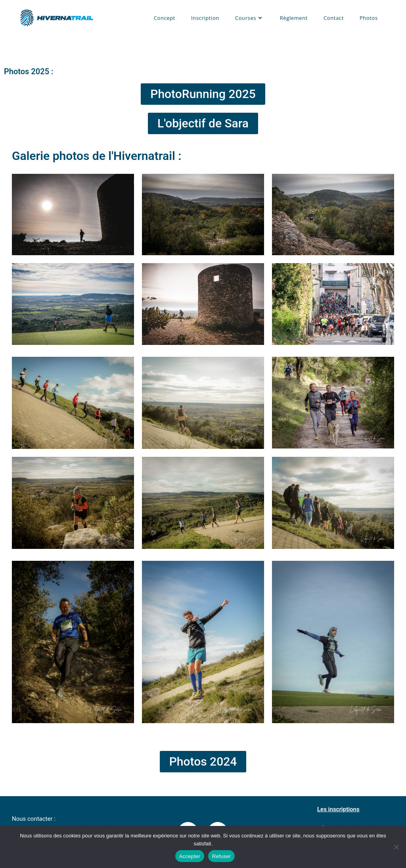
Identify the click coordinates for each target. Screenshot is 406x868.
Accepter (190, 856)
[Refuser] (396, 847)
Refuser (221, 856)
